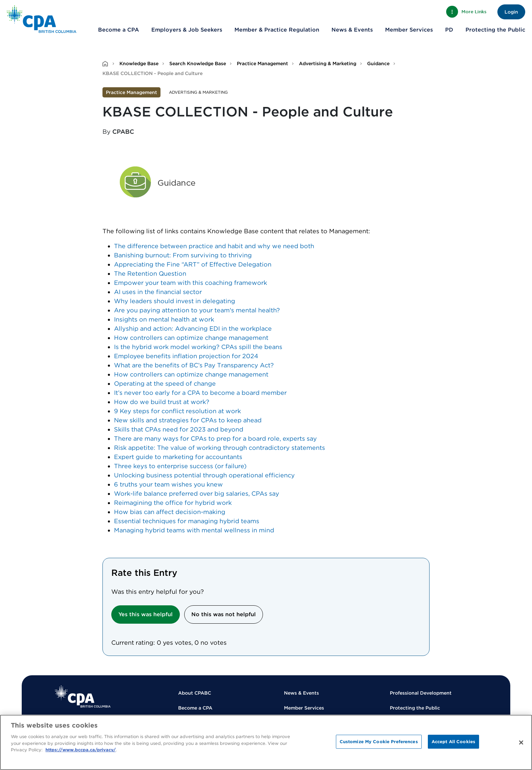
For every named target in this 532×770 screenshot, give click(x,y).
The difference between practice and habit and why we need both (214, 246)
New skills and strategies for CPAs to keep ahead (188, 420)
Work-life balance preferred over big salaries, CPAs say (197, 493)
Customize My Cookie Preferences (379, 742)
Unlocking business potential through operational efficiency (204, 475)
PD (449, 30)
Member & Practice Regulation (277, 30)
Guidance (378, 63)
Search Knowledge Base (198, 63)
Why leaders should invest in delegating (175, 301)
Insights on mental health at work (164, 319)
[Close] (521, 742)
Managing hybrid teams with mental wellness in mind (194, 530)
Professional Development (421, 693)
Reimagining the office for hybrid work (173, 503)
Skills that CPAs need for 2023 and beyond (179, 429)
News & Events (352, 30)
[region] (266, 742)
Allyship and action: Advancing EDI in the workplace (193, 328)
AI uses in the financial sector (158, 292)
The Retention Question (150, 273)
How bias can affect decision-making (170, 512)
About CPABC (195, 693)
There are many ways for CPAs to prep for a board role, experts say (215, 438)
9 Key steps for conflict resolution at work (177, 411)
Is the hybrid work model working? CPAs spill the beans (198, 347)
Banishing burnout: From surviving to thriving (183, 255)
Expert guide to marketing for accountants (178, 457)
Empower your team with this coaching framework (191, 283)
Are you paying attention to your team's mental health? (197, 310)
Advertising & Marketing (328, 63)
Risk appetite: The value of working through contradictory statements (220, 448)
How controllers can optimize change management (191, 338)
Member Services (409, 30)
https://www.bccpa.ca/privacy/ (81, 750)
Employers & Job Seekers (187, 30)
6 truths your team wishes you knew (168, 484)
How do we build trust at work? (162, 402)
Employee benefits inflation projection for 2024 (186, 356)
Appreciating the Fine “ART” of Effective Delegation (193, 264)
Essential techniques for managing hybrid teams (187, 521)
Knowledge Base (139, 63)
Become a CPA (119, 30)
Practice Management (262, 63)
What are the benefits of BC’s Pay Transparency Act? (194, 365)
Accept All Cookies (453, 742)
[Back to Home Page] (42, 19)
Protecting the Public (495, 30)
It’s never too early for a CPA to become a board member (200, 393)
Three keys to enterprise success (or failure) (180, 466)
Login (511, 12)
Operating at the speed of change (165, 383)
